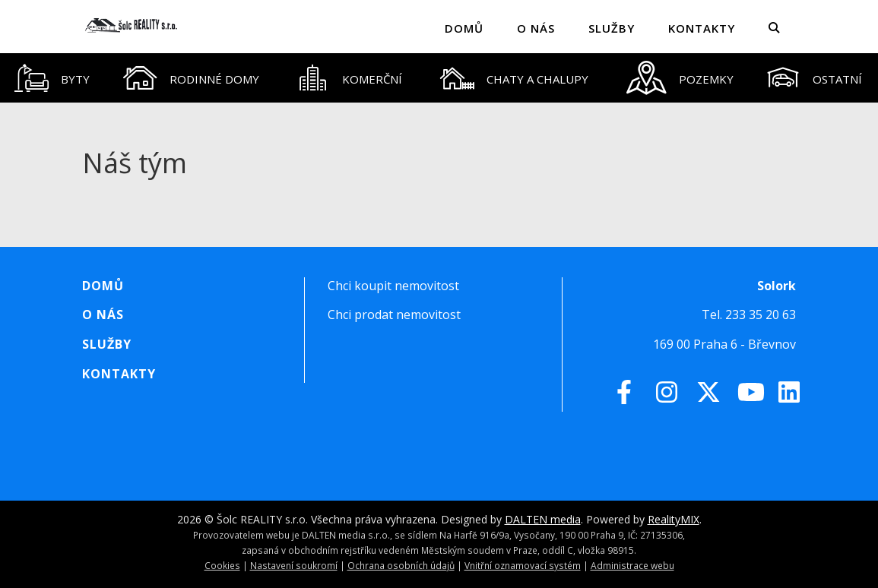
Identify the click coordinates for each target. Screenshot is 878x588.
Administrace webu (632, 565)
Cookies (222, 565)
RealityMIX (674, 519)
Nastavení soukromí (294, 565)
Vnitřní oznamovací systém (523, 565)
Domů (464, 28)
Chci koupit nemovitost (393, 286)
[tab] (52, 78)
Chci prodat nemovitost (394, 315)
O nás (536, 28)
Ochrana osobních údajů (401, 565)
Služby (612, 28)
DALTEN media (543, 519)
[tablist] (439, 78)
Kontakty (702, 28)
